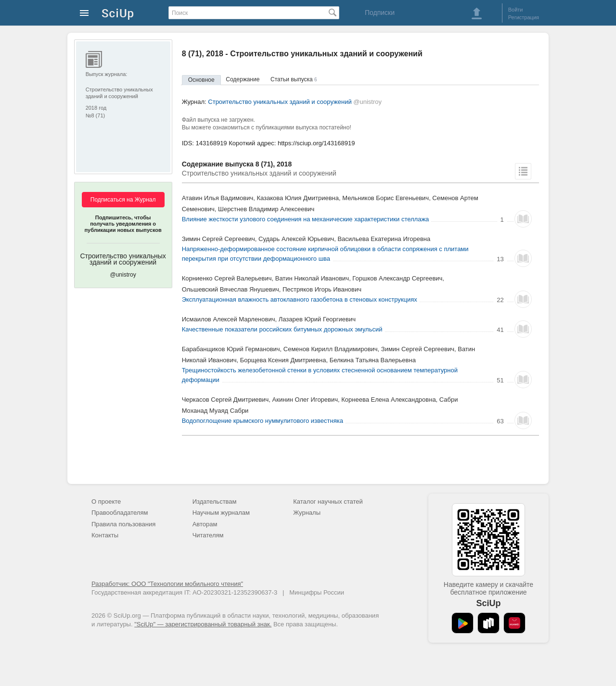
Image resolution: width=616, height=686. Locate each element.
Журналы (307, 513)
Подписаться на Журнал (123, 200)
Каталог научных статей (328, 502)
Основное (201, 80)
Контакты (105, 535)
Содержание (243, 79)
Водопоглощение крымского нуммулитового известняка (263, 421)
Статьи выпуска (294, 79)
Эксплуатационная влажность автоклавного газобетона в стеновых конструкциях (300, 299)
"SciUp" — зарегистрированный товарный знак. (203, 624)
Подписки (380, 13)
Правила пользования (123, 524)
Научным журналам (221, 513)
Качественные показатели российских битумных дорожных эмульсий (282, 329)
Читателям (208, 535)
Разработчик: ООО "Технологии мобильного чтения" (167, 584)
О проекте (106, 502)
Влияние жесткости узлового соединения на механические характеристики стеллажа (306, 219)
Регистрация (524, 17)
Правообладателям (120, 513)
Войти (516, 10)
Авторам (205, 524)
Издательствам (215, 502)
